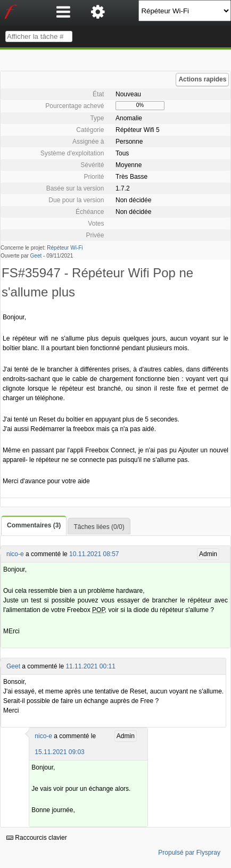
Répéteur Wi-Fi (65, 248)
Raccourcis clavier (37, 838)
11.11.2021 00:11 (90, 666)
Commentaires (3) (34, 525)
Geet (36, 256)
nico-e (15, 554)
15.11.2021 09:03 (59, 752)
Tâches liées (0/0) (99, 527)
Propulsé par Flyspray (189, 853)
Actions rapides (202, 79)
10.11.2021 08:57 (94, 554)
